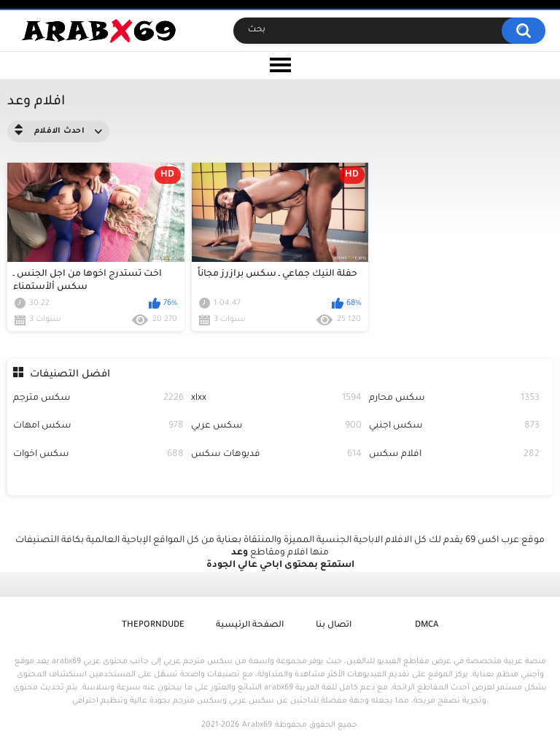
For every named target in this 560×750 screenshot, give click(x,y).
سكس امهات (98, 426)
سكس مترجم (98, 399)
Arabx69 (257, 725)
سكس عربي (276, 426)
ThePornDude (153, 626)
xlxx (276, 399)
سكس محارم (454, 399)
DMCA (427, 626)
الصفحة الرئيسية (250, 626)
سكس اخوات (98, 455)
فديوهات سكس (276, 455)
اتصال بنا (334, 626)
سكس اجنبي (454, 426)
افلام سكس (454, 455)
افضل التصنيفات (70, 375)
